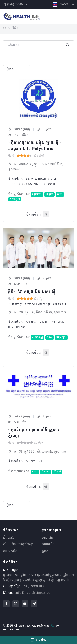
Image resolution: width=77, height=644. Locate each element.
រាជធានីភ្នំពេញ (19, 130)
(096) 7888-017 (15, 5)
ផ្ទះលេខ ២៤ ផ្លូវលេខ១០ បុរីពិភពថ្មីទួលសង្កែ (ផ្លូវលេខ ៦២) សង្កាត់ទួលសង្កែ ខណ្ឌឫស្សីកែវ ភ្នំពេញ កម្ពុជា (38, 577)
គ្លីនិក (45, 551)
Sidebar (39, 640)
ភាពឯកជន (10, 551)
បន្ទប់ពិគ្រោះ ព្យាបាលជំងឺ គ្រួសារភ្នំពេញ (34, 433)
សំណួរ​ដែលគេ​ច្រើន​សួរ (18, 545)
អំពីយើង (9, 538)
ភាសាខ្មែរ (61, 5)
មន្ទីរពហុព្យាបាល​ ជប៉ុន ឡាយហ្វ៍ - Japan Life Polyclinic (35, 146)
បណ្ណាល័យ (49, 545)
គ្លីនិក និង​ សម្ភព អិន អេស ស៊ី (32, 292)
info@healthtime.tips (32, 593)
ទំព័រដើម (47, 538)
